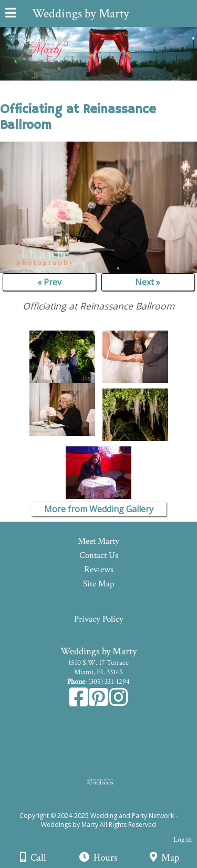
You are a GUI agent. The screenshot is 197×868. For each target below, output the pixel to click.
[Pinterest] (99, 703)
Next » (148, 282)
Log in (183, 839)
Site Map (98, 584)
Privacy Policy (99, 619)
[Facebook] (79, 703)
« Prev (49, 282)
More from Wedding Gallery (99, 509)
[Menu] (11, 14)
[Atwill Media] (108, 804)
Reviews (99, 570)
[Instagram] (118, 703)
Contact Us (99, 555)
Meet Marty (98, 541)
